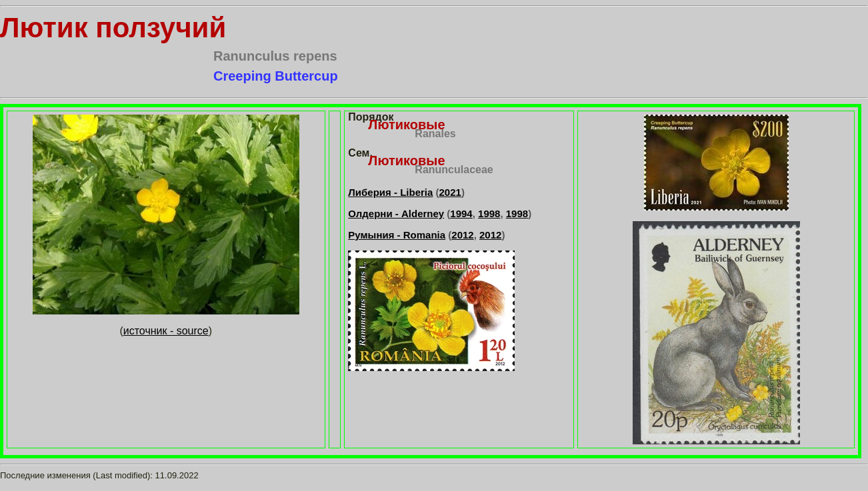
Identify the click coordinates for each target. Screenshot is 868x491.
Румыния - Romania (397, 235)
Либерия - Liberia (390, 192)
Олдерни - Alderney (396, 214)
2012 (462, 235)
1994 (461, 214)
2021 (450, 192)
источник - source (166, 331)
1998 (489, 214)
